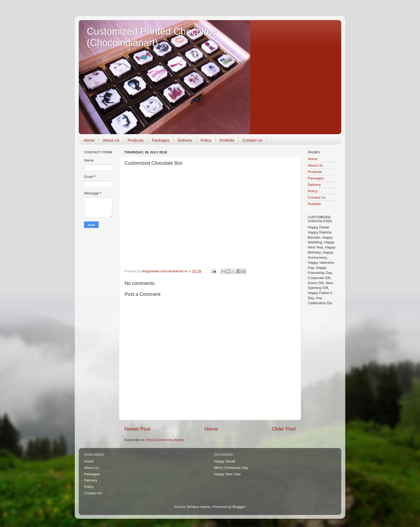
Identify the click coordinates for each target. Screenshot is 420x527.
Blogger (239, 507)
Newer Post (137, 429)
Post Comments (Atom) (165, 440)
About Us (111, 140)
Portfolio (227, 140)
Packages (161, 140)
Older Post (284, 429)
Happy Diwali (225, 461)
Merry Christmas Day (231, 468)
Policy (206, 140)
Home (89, 140)
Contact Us (253, 140)
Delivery (185, 140)
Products (135, 140)
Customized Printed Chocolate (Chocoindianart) (152, 37)
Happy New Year (228, 474)
